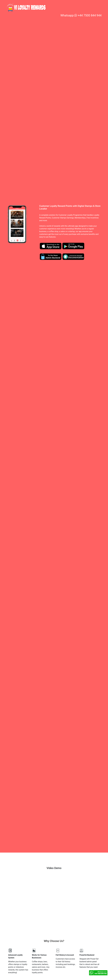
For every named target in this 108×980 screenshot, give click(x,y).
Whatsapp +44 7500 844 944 (81, 15)
